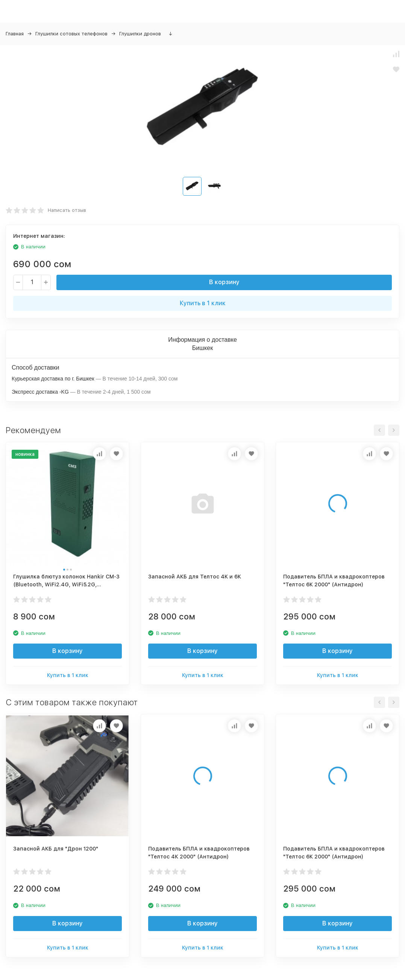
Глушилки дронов (140, 34)
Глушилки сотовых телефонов (71, 34)
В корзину (224, 282)
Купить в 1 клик (203, 303)
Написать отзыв (67, 210)
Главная (15, 34)
